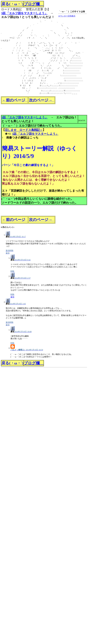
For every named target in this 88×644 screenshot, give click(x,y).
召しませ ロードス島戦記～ (24, 130)
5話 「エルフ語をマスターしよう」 (24, 13)
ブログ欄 (34, 4)
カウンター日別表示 (67, 16)
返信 (12, 297)
